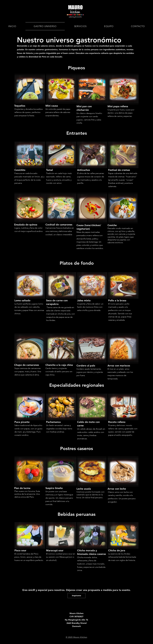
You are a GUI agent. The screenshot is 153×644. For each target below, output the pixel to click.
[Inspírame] (76, 596)
